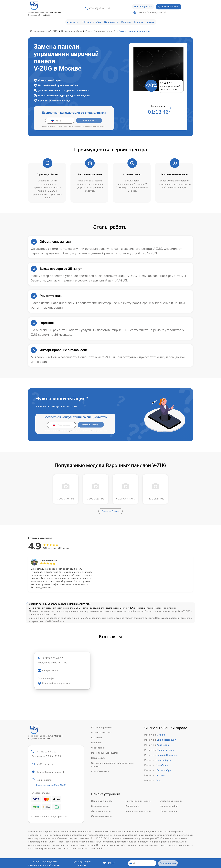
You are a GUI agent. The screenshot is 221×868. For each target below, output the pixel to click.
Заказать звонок (168, 7)
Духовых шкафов (101, 811)
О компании (73, 22)
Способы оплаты (100, 771)
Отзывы (151, 22)
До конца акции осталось (82, 863)
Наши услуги (98, 758)
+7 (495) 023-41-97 (100, 8)
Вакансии (126, 22)
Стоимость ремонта (102, 727)
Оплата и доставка (102, 732)
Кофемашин (132, 806)
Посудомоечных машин (138, 801)
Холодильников (100, 806)
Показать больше (111, 511)
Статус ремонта (143, 7)
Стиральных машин (171, 801)
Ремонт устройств (93, 22)
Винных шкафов (169, 806)
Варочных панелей (102, 801)
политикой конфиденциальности (94, 126)
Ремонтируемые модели (104, 753)
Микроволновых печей (138, 811)
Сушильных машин (102, 816)
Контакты (139, 22)
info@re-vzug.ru (48, 670)
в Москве (58, 12)
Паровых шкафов (170, 811)
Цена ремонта (111, 22)
